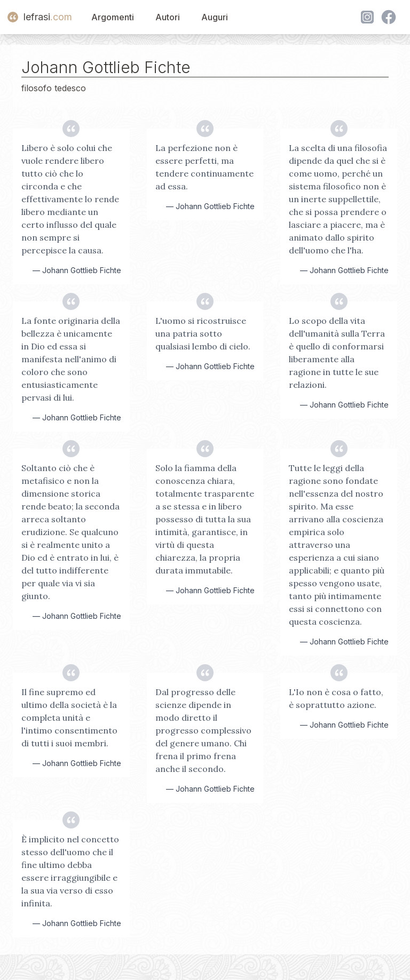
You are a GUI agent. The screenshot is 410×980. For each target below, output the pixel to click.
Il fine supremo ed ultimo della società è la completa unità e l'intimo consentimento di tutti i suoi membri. (69, 718)
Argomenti (113, 17)
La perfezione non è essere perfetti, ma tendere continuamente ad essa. (204, 167)
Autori (168, 17)
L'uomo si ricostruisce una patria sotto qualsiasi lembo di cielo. (203, 333)
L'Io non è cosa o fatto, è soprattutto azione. (336, 698)
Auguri (215, 17)
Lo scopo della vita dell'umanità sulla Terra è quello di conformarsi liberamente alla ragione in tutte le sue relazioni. (337, 353)
